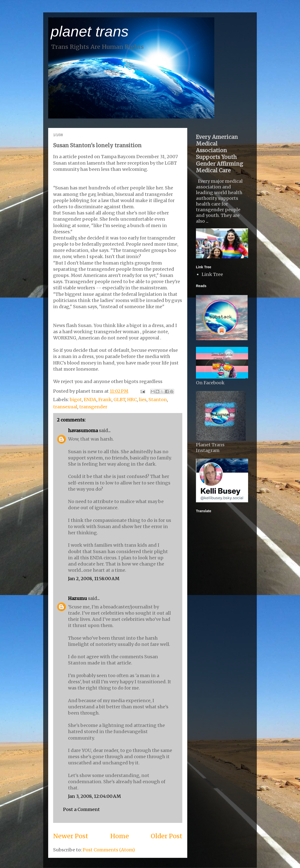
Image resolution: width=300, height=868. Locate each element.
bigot (76, 400)
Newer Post (71, 836)
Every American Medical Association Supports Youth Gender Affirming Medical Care (220, 154)
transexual (65, 407)
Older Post (167, 836)
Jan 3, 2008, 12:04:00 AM (94, 796)
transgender (93, 407)
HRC (132, 400)
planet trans (90, 31)
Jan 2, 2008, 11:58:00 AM (94, 579)
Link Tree (212, 274)
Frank (105, 400)
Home (120, 836)
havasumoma (83, 431)
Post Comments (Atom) (109, 850)
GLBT (119, 400)
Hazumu (77, 598)
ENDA (90, 400)
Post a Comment (81, 809)
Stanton (158, 400)
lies (143, 400)
